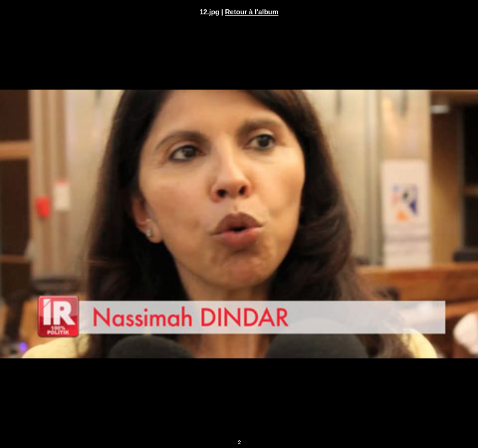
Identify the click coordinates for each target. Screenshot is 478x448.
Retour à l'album (252, 12)
